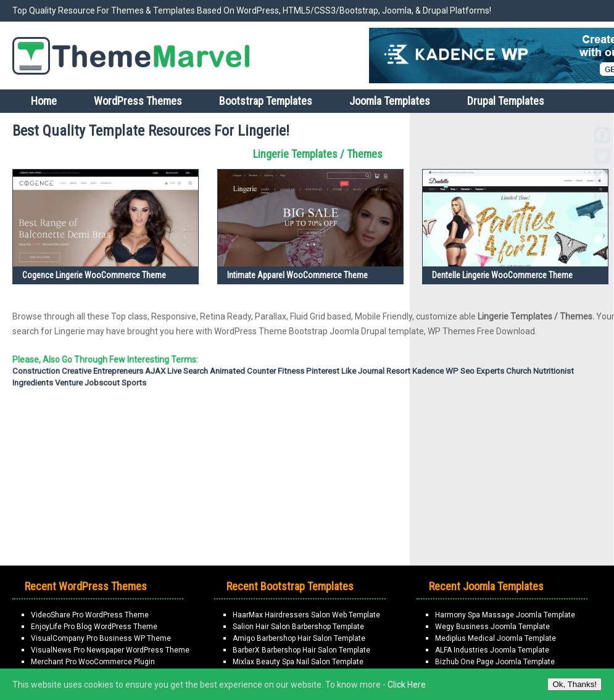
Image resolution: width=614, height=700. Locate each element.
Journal (371, 371)
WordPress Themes (138, 101)
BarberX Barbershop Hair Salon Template (301, 650)
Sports (134, 383)
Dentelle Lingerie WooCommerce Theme (502, 275)
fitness (291, 371)
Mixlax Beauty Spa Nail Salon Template (298, 662)
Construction (36, 371)
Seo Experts (482, 371)
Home (44, 101)
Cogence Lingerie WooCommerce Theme (94, 275)
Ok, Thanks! (575, 684)
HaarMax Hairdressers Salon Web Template (306, 615)
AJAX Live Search (176, 371)
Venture (69, 383)
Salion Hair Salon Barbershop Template (298, 627)
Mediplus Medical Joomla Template (496, 638)
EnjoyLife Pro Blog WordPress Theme (94, 627)
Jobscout (102, 383)
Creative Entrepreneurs (102, 371)
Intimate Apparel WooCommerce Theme (297, 275)
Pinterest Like (331, 371)
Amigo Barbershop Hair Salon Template (299, 638)
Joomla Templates (390, 101)
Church (519, 371)
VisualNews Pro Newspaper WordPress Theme (110, 650)
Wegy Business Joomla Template (492, 627)
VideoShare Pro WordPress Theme (90, 615)
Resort (398, 371)
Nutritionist (554, 371)
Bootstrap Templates (266, 101)
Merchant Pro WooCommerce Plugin (93, 662)
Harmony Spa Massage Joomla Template (505, 615)
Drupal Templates (506, 101)
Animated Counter (243, 371)
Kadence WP (435, 371)
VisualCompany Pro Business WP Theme (101, 638)
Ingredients (33, 383)
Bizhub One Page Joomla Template (495, 662)
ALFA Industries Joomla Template (492, 650)
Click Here (407, 685)
